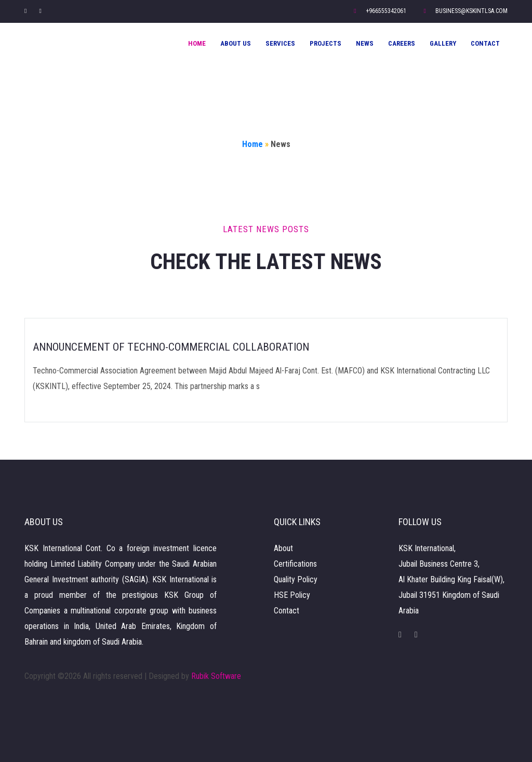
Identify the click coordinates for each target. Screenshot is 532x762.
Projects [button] (325, 43)
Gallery (443, 43)
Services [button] (280, 43)
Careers (402, 43)
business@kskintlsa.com (466, 11)
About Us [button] (236, 43)
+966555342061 (380, 11)
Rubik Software (216, 676)
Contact (485, 43)
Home (197, 43)
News (365, 43)
